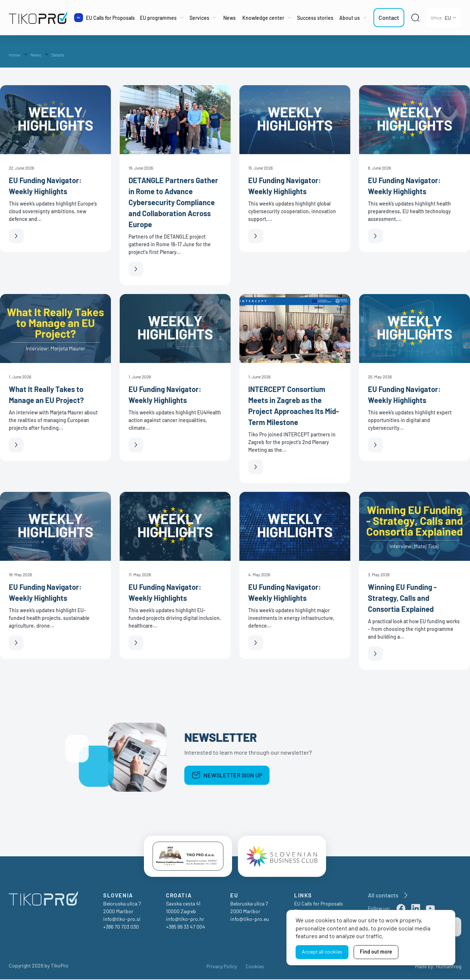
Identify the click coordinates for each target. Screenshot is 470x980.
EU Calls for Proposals (319, 904)
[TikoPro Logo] (38, 18)
